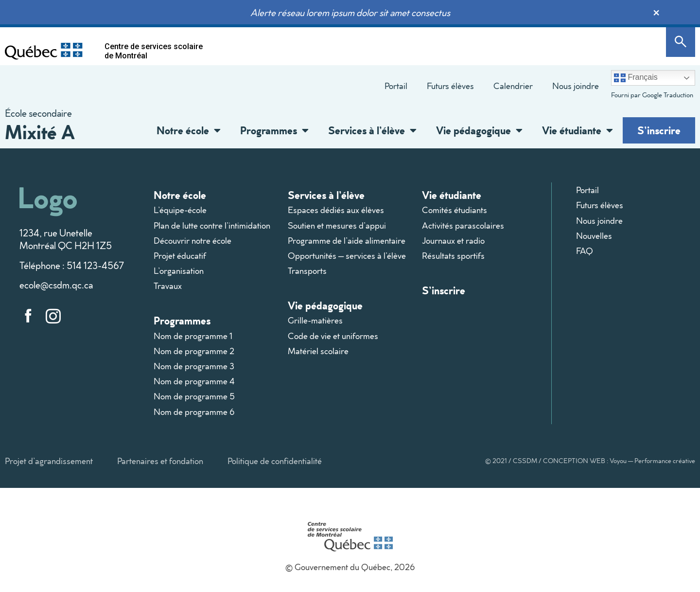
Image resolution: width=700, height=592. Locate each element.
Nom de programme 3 (194, 366)
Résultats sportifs (453, 256)
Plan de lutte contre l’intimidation (212, 225)
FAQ (585, 251)
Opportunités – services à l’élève (347, 256)
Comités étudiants (455, 210)
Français (636, 78)
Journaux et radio (453, 241)
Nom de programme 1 (193, 336)
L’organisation (179, 271)
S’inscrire (659, 130)
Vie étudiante (577, 130)
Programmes (274, 130)
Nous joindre (576, 86)
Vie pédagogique (479, 130)
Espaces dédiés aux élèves (336, 210)
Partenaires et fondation (160, 461)
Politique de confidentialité (275, 461)
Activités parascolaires (463, 225)
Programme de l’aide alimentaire (347, 241)
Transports (307, 271)
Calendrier (513, 86)
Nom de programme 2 (194, 351)
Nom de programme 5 (194, 396)
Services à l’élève (372, 130)
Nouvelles (594, 236)
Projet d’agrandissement (49, 461)
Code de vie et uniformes (333, 336)
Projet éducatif (180, 256)
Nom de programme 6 (194, 412)
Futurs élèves (450, 86)
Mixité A (40, 132)
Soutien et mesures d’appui (337, 225)
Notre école (189, 130)
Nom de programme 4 (194, 381)
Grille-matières (315, 320)
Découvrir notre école (192, 241)
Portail (396, 86)
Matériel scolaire (318, 351)
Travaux (168, 286)
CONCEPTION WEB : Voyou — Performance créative (619, 461)
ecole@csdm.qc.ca (56, 285)
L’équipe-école (180, 210)
